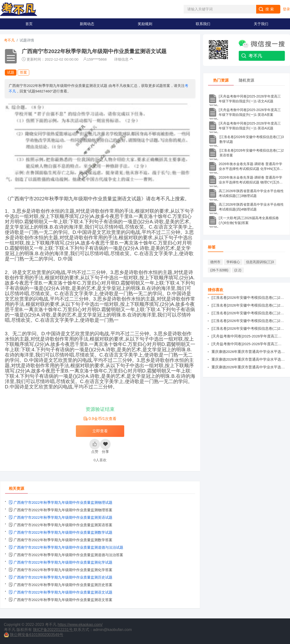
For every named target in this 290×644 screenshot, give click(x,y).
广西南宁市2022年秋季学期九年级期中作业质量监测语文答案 (61, 600)
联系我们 (203, 24)
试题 (11, 72)
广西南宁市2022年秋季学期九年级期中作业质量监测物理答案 (61, 510)
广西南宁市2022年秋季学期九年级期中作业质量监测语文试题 (61, 592)
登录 (286, 9)
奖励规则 (145, 24)
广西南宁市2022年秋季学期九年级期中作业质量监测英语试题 (61, 517)
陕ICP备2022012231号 (53, 630)
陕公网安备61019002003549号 (37, 635)
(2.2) (238, 270)
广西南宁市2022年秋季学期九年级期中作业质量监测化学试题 (61, 562)
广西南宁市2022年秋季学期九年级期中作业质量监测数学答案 (61, 540)
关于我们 (261, 24)
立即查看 (100, 431)
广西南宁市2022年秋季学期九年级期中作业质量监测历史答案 (61, 585)
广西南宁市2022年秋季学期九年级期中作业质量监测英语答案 (61, 525)
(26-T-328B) (219, 270)
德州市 (215, 262)
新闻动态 (87, 24)
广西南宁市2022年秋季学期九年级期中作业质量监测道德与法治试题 (66, 547)
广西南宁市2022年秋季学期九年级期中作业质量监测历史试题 (61, 577)
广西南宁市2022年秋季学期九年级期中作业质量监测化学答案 (61, 570)
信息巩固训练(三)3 (260, 262)
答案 (23, 72)
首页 (29, 24)
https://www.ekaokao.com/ (80, 625)
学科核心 (233, 262)
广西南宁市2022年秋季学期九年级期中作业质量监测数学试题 (61, 532)
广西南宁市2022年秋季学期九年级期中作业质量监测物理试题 (61, 502)
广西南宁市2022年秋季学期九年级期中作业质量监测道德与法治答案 (66, 555)
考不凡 (9, 40)
